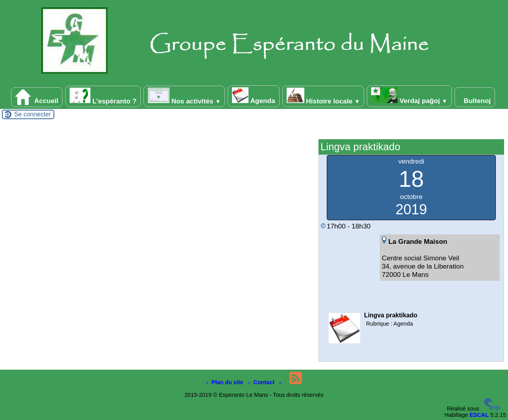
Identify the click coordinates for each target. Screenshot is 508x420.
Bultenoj (475, 97)
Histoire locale (323, 96)
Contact (262, 382)
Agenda (253, 96)
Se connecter (32, 114)
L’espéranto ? (103, 96)
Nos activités (184, 96)
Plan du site (225, 382)
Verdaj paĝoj (409, 96)
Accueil (37, 97)
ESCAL (479, 415)
